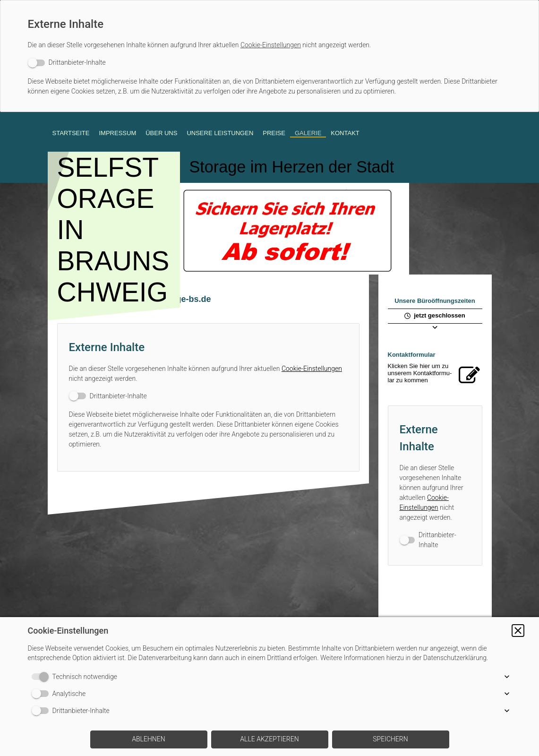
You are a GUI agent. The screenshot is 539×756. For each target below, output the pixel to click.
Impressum (117, 133)
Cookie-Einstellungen (271, 45)
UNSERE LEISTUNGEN (220, 133)
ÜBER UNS (161, 133)
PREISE (274, 133)
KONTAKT (345, 133)
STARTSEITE (71, 133)
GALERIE (308, 133)
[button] (518, 631)
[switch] (67, 63)
